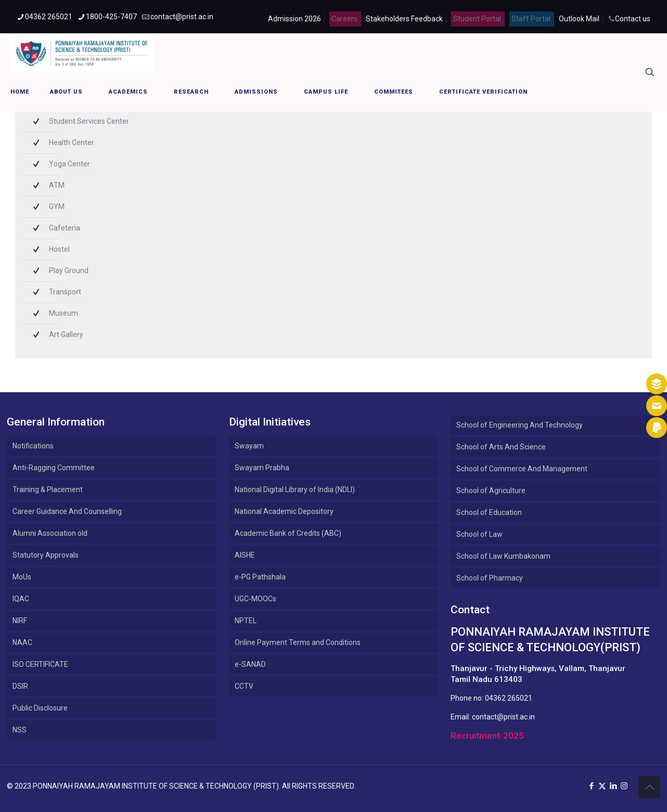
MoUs (22, 577)
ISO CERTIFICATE (40, 664)
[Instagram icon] (624, 786)
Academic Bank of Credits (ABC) (288, 533)
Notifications (33, 446)
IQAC (21, 599)
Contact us (633, 19)
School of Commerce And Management (522, 469)
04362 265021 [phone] (49, 17)
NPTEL (246, 621)
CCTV (244, 686)
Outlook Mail (579, 19)
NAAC (22, 642)
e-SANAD (250, 664)
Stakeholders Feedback (404, 19)
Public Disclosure (40, 708)
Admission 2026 (294, 19)
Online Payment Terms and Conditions (298, 642)
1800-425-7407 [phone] (111, 17)
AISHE (245, 555)
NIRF (20, 621)
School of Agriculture (491, 491)
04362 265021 (509, 698)
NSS (20, 730)
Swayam (249, 446)
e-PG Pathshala (260, 577)
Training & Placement (48, 489)
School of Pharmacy (490, 578)
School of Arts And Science (501, 447)
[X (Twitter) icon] (602, 786)
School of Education (489, 512)
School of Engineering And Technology (520, 425)
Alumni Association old (50, 533)
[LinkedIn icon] (613, 786)
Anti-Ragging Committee (54, 468)
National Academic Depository (284, 511)
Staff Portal (531, 19)
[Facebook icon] (591, 786)
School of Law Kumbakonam (503, 556)
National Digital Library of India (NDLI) (295, 489)
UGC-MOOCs (255, 599)
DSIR (20, 686)
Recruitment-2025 (487, 736)
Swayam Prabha (262, 468)
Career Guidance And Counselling (67, 511)
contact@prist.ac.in (503, 717)
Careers (344, 19)
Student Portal (477, 19)
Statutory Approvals (46, 555)
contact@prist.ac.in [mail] (182, 17)
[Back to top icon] (649, 787)
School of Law (479, 534)
